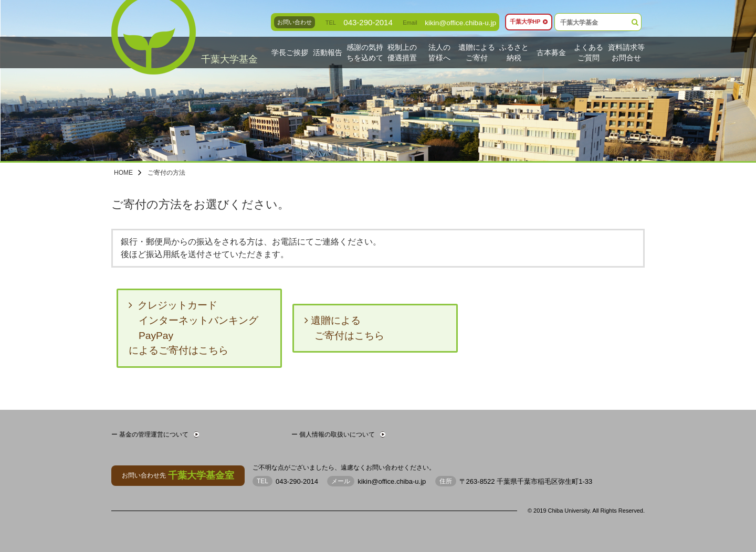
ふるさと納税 (514, 53)
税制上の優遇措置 (402, 53)
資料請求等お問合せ (626, 53)
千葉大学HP (528, 22)
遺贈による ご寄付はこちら (344, 328)
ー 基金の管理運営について (155, 434)
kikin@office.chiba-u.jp (457, 22)
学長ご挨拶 (290, 52)
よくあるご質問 (589, 53)
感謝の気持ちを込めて (365, 53)
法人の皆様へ (439, 53)
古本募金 (551, 52)
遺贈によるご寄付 (477, 53)
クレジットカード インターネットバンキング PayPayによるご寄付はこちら (193, 328)
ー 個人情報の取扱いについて (338, 434)
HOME (123, 173)
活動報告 (328, 52)
